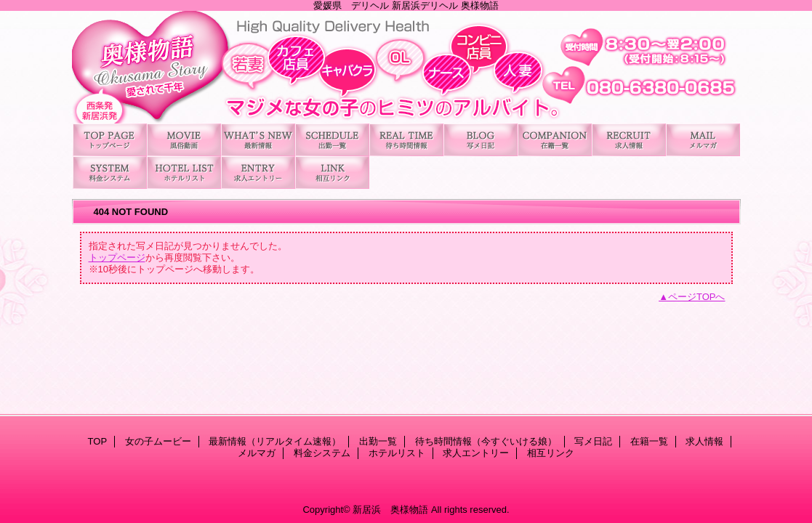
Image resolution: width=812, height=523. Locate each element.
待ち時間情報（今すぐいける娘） (406, 140)
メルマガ (703, 140)
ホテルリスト (184, 173)
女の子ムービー (184, 140)
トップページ (117, 258)
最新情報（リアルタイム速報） (258, 140)
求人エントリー (258, 173)
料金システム (110, 173)
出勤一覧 (332, 140)
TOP (110, 140)
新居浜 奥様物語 (406, 67)
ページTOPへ (697, 297)
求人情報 (629, 140)
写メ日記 (481, 140)
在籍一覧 (555, 140)
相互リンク (332, 173)
